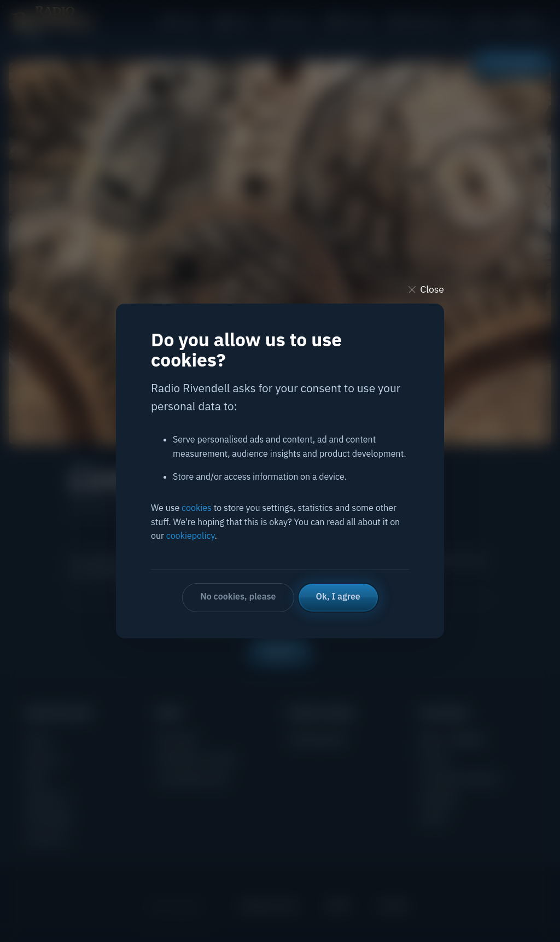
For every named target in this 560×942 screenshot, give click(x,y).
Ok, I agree (338, 596)
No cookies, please (238, 596)
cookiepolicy (191, 536)
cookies (197, 508)
